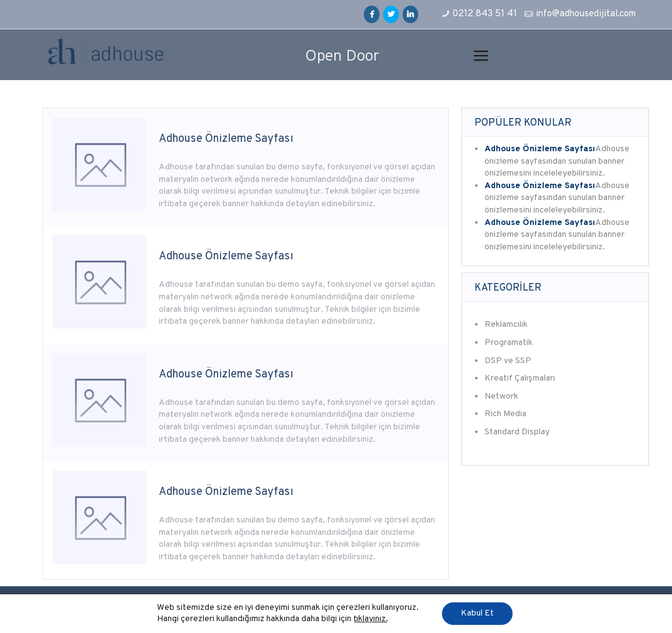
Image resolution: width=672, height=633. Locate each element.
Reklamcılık (506, 325)
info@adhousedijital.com (586, 14)
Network (501, 396)
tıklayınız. (371, 619)
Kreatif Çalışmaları (520, 378)
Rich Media (505, 414)
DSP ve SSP (508, 361)
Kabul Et (477, 613)
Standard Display (517, 432)
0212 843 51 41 (485, 14)
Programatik (509, 343)
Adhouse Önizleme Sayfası (226, 139)
